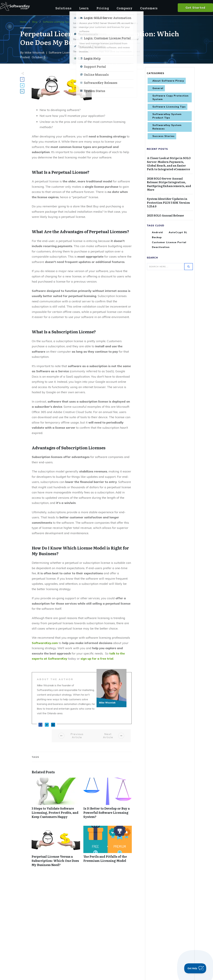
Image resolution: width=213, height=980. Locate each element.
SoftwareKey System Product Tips (167, 116)
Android (157, 232)
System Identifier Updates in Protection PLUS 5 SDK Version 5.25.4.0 (168, 202)
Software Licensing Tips (169, 107)
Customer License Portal (169, 242)
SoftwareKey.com (45, 643)
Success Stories (163, 136)
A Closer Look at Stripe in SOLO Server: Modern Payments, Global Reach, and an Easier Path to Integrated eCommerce (169, 163)
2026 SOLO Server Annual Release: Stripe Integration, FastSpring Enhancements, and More (169, 184)
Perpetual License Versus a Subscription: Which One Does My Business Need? (56, 848)
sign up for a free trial (97, 659)
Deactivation (161, 247)
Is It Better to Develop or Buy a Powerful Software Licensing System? (108, 800)
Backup (157, 237)
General (158, 88)
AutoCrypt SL (178, 232)
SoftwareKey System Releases (167, 127)
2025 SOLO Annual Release (165, 215)
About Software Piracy (168, 81)
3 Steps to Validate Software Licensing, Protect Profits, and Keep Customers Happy (56, 800)
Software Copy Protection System (170, 97)
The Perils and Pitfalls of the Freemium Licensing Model (108, 848)
